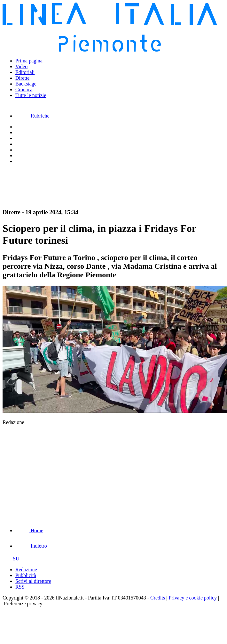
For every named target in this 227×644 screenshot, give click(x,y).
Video (21, 66)
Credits (158, 598)
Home (29, 530)
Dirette (22, 78)
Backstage (26, 84)
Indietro (31, 546)
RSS (20, 587)
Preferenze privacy (23, 603)
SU (11, 559)
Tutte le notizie (31, 95)
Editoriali (25, 72)
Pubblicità (26, 575)
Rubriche (32, 116)
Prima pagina (29, 61)
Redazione (26, 570)
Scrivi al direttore (33, 581)
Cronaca (24, 90)
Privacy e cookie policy (193, 598)
